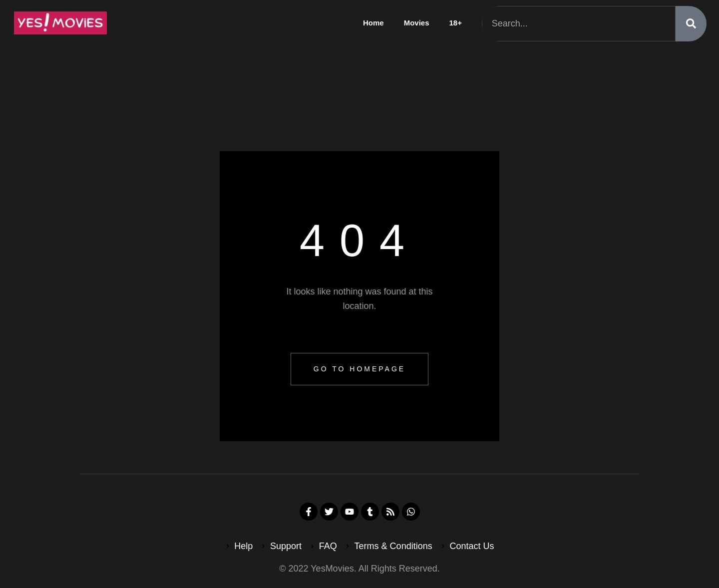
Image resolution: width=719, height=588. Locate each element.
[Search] (691, 24)
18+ (456, 23)
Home (373, 23)
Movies (417, 23)
